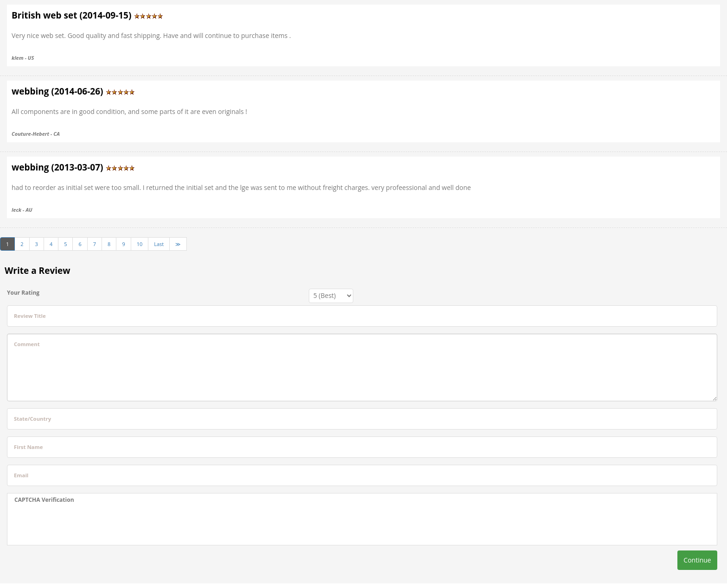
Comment (27, 344)
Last (159, 244)
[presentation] (85, 525)
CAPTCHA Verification (44, 500)
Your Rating (23, 293)
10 (140, 244)
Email (21, 475)
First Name (28, 447)
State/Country (32, 419)
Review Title (30, 316)
